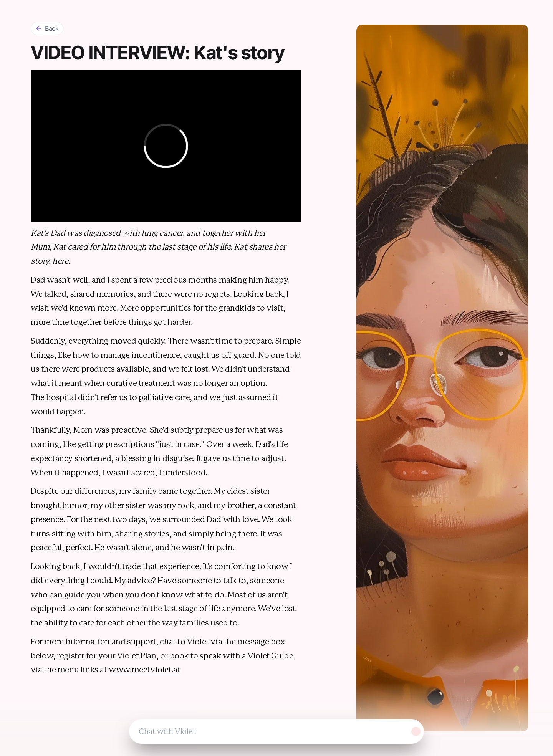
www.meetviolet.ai (144, 670)
